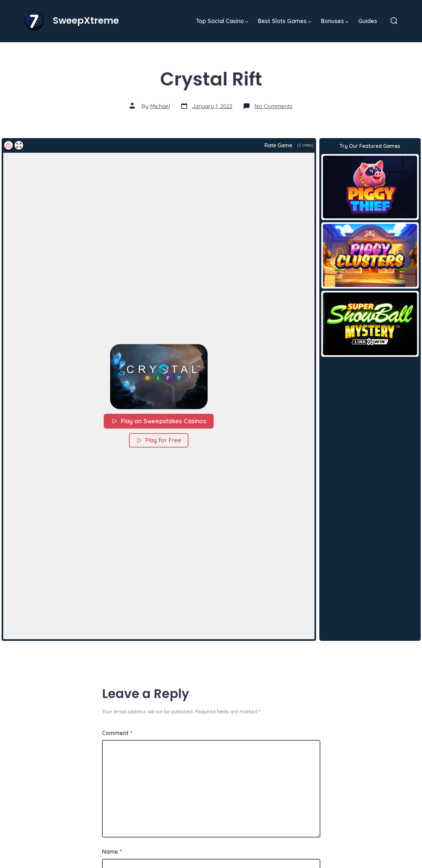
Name (112, 851)
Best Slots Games (284, 21)
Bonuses (335, 21)
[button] (159, 377)
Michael (160, 106)
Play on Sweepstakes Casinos (159, 421)
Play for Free (159, 440)
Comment (117, 733)
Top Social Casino (222, 21)
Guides (368, 21)
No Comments (273, 106)
